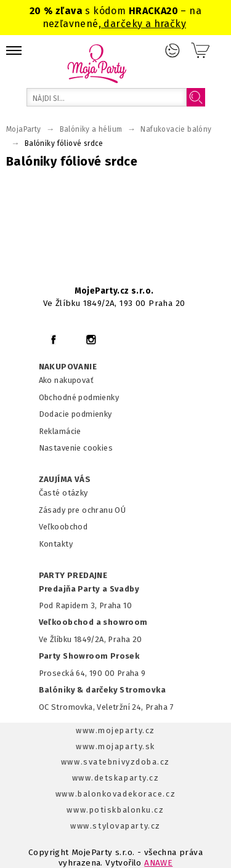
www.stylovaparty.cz (115, 826)
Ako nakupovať (66, 380)
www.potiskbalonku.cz (115, 810)
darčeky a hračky (144, 24)
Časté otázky (63, 493)
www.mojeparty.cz (115, 730)
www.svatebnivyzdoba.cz (115, 762)
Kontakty (56, 544)
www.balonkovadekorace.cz (115, 794)
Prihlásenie (172, 50)
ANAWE (158, 863)
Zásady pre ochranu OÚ (83, 510)
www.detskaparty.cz (116, 778)
